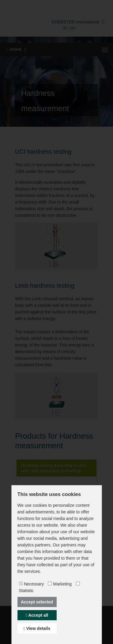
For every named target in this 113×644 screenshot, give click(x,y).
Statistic (26, 591)
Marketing (62, 584)
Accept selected (37, 602)
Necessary (34, 584)
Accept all (37, 615)
